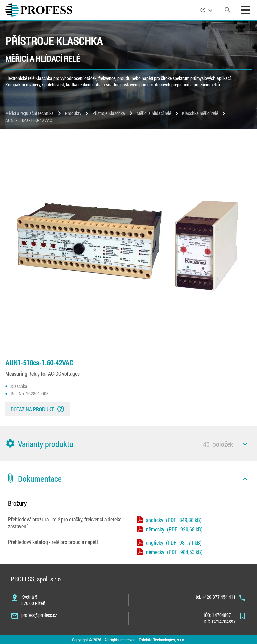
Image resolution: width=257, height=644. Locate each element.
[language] (207, 10)
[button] (128, 444)
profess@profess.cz (39, 615)
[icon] (245, 444)
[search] (228, 10)
